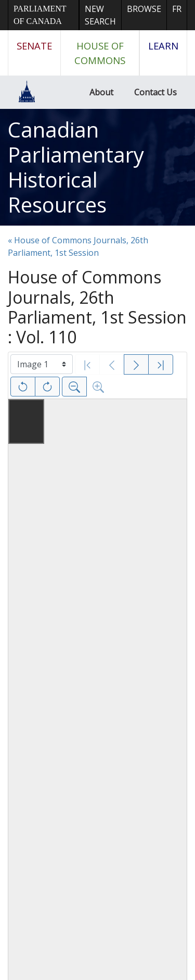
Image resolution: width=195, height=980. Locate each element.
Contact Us (155, 92)
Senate (34, 46)
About (101, 92)
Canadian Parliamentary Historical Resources (76, 167)
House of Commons (100, 53)
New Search (100, 15)
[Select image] (42, 364)
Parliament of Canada (40, 15)
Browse (144, 9)
